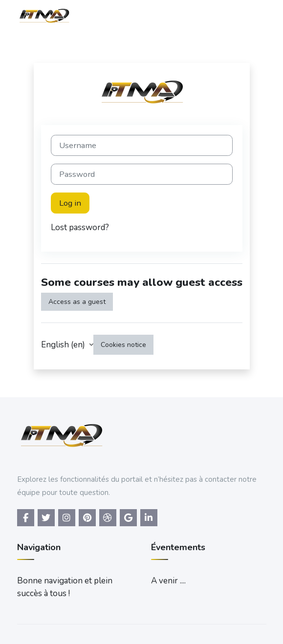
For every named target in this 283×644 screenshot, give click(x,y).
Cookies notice (123, 345)
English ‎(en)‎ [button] (64, 345)
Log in (70, 203)
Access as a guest (77, 302)
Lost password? (80, 227)
